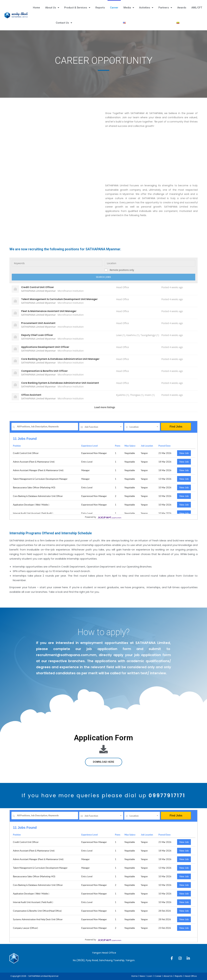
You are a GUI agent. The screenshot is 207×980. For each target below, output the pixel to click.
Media (129, 8)
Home (36, 8)
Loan (150, 976)
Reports (100, 8)
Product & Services (77, 8)
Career (114, 8)
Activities (146, 8)
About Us (52, 8)
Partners (165, 8)
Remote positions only (122, 270)
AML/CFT (197, 8)
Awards (182, 8)
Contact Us (64, 23)
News (142, 976)
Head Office (191, 976)
